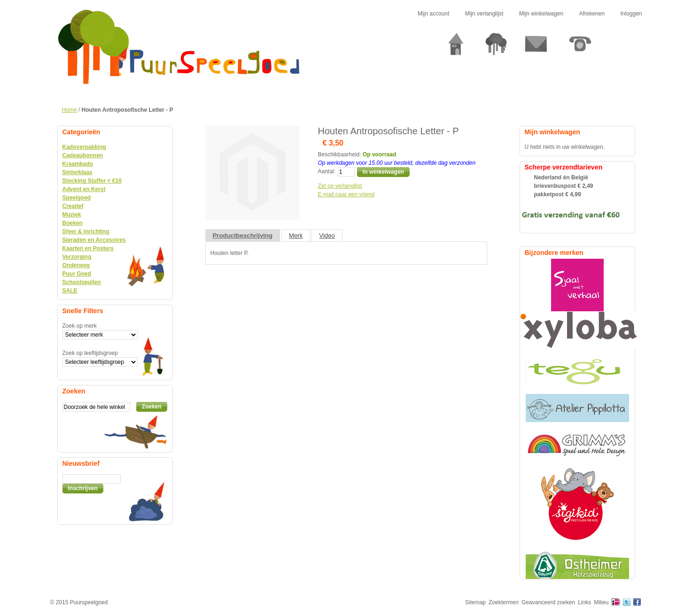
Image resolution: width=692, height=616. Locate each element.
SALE (70, 291)
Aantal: (327, 171)
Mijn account (433, 14)
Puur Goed (77, 274)
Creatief (73, 206)
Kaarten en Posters (88, 248)
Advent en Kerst (84, 189)
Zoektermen (504, 602)
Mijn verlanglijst (484, 14)
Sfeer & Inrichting (86, 231)
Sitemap (475, 602)
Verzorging (77, 257)
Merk (296, 235)
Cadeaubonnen (83, 155)
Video (327, 235)
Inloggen (631, 14)
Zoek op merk (80, 326)
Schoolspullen (82, 282)
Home (70, 110)
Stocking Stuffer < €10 (92, 181)
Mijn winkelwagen (541, 14)
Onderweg (76, 265)
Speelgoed (77, 198)
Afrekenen (592, 14)
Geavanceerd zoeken (548, 602)
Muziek (72, 215)
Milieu (601, 602)
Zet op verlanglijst (340, 186)
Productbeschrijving (243, 235)
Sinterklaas (78, 172)
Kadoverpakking (84, 147)
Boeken (73, 223)
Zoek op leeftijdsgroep (90, 353)
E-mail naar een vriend (346, 194)
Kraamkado (78, 164)
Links (584, 602)
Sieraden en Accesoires (94, 240)
